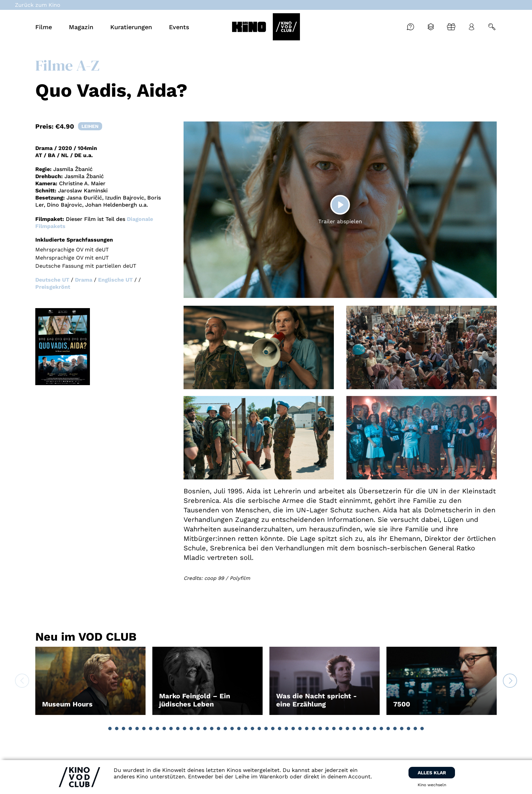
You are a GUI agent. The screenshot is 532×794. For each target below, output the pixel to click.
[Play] (340, 205)
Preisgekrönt (53, 287)
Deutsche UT (52, 280)
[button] (110, 729)
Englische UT (115, 280)
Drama (84, 280)
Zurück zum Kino (38, 5)
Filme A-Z (67, 65)
